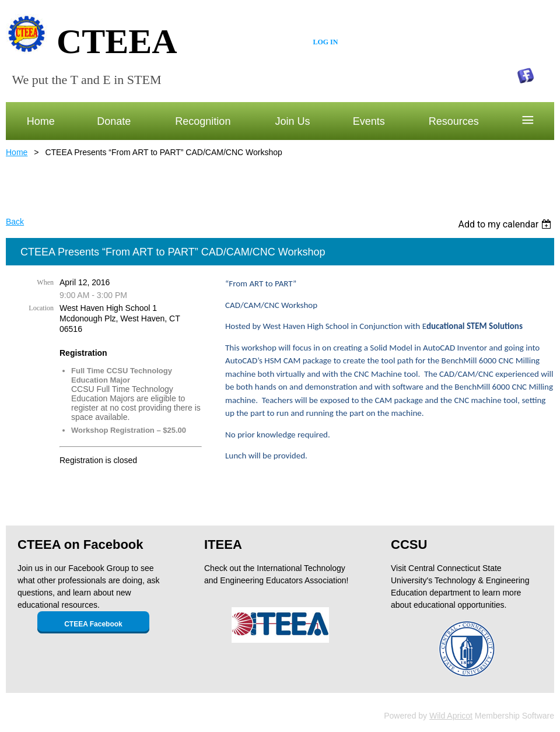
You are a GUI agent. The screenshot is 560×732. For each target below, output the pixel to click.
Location (41, 308)
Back (15, 222)
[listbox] (506, 224)
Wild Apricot (451, 716)
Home (17, 152)
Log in (325, 42)
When (45, 282)
